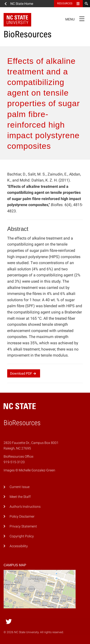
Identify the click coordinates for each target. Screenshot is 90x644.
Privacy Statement (23, 526)
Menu (76, 19)
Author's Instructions (25, 507)
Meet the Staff (20, 497)
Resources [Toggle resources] (65, 3)
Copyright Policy (22, 536)
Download (24, 373)
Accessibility (19, 546)
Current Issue (20, 487)
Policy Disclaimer (22, 517)
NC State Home (22, 4)
